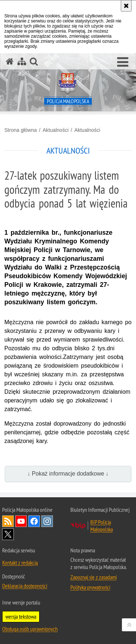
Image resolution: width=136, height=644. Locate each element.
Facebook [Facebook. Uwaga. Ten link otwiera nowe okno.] (34, 521)
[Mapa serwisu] (22, 61)
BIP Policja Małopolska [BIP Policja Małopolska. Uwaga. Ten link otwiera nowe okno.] (102, 526)
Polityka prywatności (90, 587)
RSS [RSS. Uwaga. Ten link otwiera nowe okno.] (8, 521)
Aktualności (55, 130)
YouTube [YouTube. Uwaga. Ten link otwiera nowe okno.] (21, 521)
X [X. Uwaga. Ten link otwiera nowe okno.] (8, 534)
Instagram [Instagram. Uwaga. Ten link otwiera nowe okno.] (47, 521)
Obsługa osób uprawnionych (30, 629)
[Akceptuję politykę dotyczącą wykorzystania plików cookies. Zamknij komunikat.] (126, 6)
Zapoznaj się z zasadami (94, 577)
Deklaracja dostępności (25, 586)
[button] (123, 62)
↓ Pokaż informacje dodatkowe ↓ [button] (68, 474)
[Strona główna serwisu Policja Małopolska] (10, 61)
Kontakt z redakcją (20, 563)
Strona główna (21, 130)
